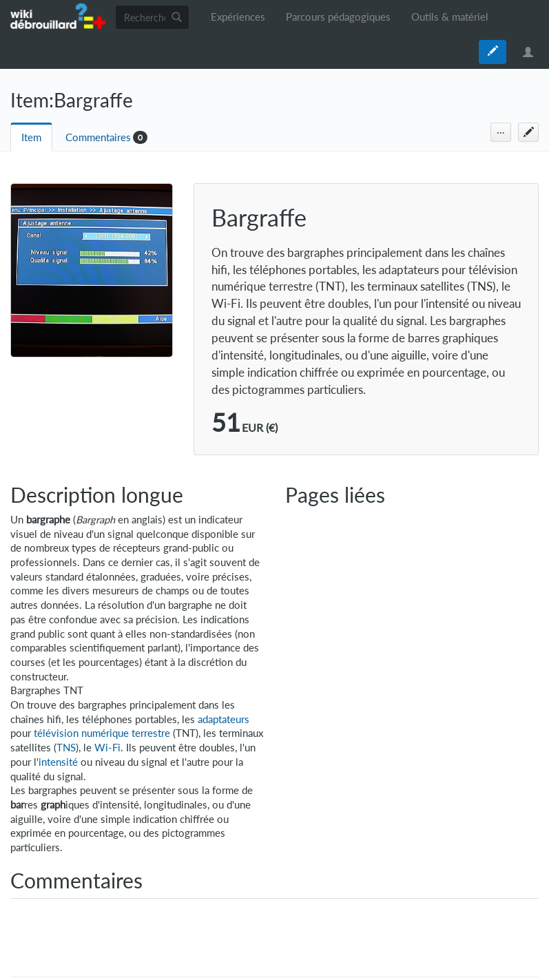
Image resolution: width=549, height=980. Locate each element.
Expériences (238, 17)
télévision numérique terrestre (102, 733)
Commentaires (98, 137)
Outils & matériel (450, 17)
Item (31, 137)
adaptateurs (224, 719)
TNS (66, 748)
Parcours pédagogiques (338, 17)
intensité (58, 762)
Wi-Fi (107, 748)
